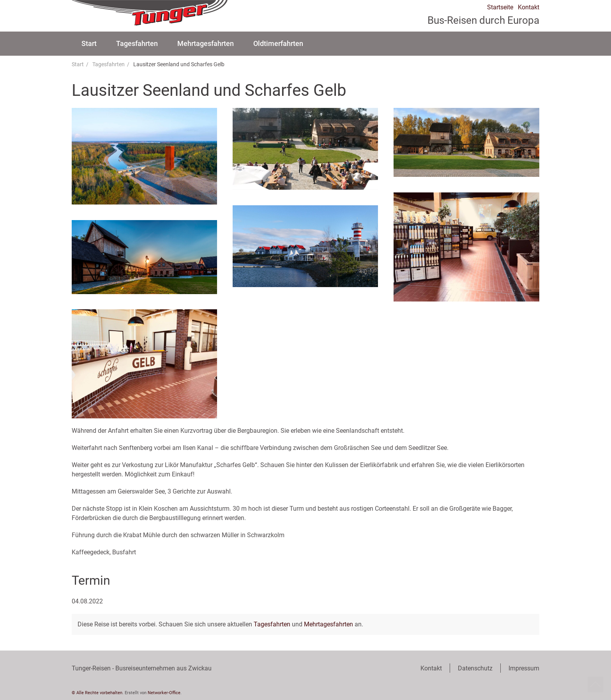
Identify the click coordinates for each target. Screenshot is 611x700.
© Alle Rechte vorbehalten (97, 693)
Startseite (500, 7)
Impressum (524, 668)
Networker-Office (164, 693)
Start (89, 43)
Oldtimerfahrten (278, 43)
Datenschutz (475, 668)
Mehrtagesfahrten (206, 43)
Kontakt (529, 7)
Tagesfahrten (137, 43)
